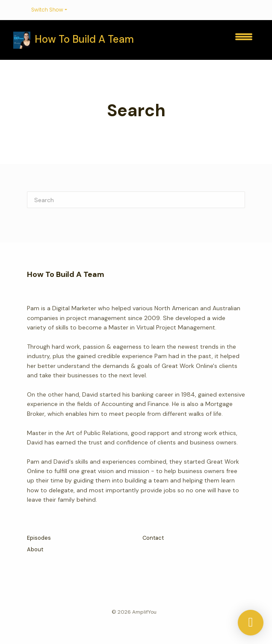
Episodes (39, 538)
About (35, 549)
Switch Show (47, 10)
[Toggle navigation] (244, 40)
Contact (153, 538)
